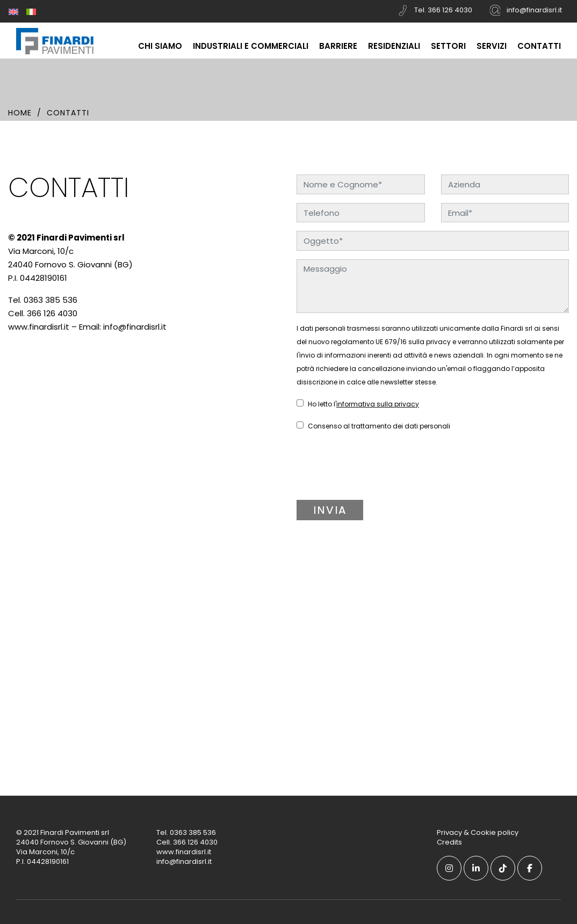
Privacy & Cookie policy (478, 832)
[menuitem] (13, 11)
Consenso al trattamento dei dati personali (373, 426)
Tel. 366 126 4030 (434, 10)
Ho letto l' (358, 404)
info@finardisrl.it (525, 10)
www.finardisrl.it (39, 327)
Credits (449, 842)
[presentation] (370, 471)
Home (20, 113)
